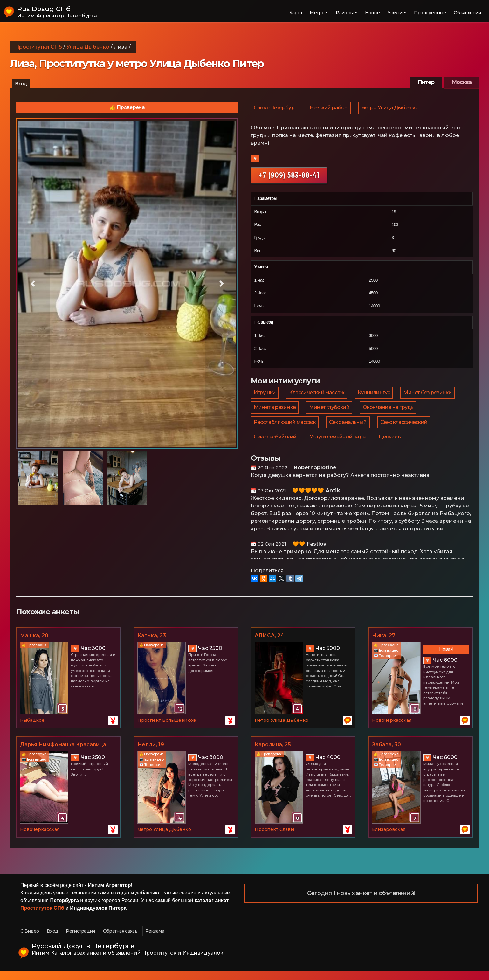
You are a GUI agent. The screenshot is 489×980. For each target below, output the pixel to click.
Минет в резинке (275, 412)
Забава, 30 (386, 753)
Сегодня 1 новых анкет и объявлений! (361, 902)
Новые (372, 13)
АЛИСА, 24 (269, 644)
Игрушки (265, 395)
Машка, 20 (34, 644)
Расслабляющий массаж (285, 428)
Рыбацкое (32, 729)
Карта (296, 13)
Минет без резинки (430, 395)
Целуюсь (391, 445)
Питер (426, 82)
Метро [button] (317, 13)
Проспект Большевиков (167, 729)
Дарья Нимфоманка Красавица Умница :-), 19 (63, 754)
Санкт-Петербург (275, 109)
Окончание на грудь (390, 412)
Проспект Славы (274, 838)
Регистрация (80, 940)
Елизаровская (389, 838)
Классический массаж (318, 395)
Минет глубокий (330, 412)
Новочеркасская (392, 729)
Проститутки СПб (38, 47)
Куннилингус (375, 395)
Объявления (467, 13)
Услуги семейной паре (338, 445)
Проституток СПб (42, 917)
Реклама (155, 940)
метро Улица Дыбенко (391, 109)
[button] (33, 284)
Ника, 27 (384, 644)
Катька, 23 (152, 644)
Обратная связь (120, 940)
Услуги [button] (395, 13)
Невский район (330, 109)
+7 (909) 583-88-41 (289, 177)
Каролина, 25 (273, 753)
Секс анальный (349, 428)
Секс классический (405, 428)
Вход (21, 84)
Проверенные (430, 13)
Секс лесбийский (275, 445)
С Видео (30, 940)
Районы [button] (344, 13)
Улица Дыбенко (88, 47)
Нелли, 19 (151, 753)
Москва (462, 82)
